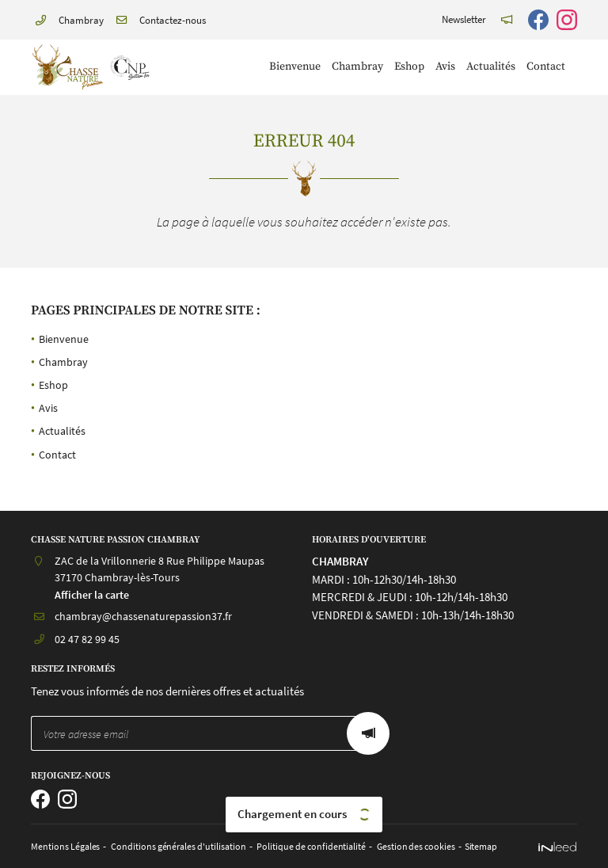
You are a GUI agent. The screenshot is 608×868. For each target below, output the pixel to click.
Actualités (491, 67)
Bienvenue (295, 67)
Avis (445, 67)
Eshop (409, 67)
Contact (546, 67)
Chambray (357, 67)
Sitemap (460, 847)
